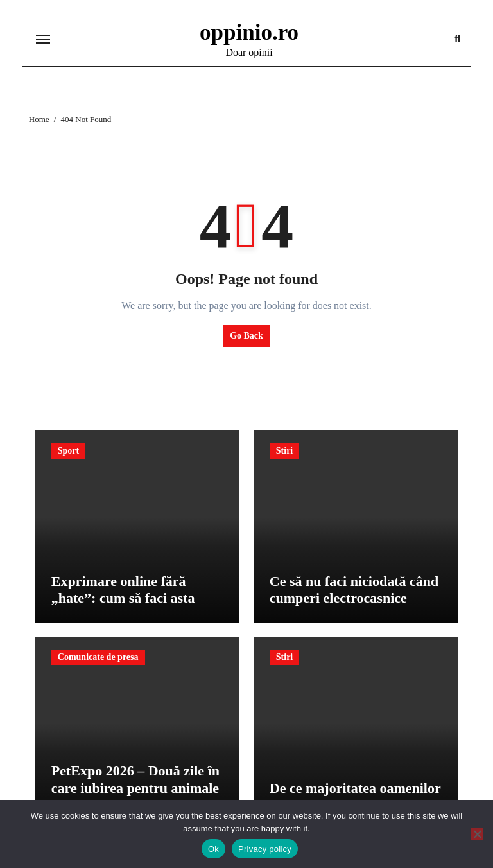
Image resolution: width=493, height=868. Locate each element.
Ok (213, 849)
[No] (477, 834)
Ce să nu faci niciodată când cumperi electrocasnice (354, 589)
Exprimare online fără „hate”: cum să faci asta (123, 589)
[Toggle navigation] (43, 39)
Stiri (284, 451)
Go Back (246, 336)
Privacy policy (265, 849)
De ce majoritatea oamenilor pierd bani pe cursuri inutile (355, 796)
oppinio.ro (249, 32)
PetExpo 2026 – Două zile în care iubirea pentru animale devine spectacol (135, 788)
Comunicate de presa (98, 657)
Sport (68, 451)
